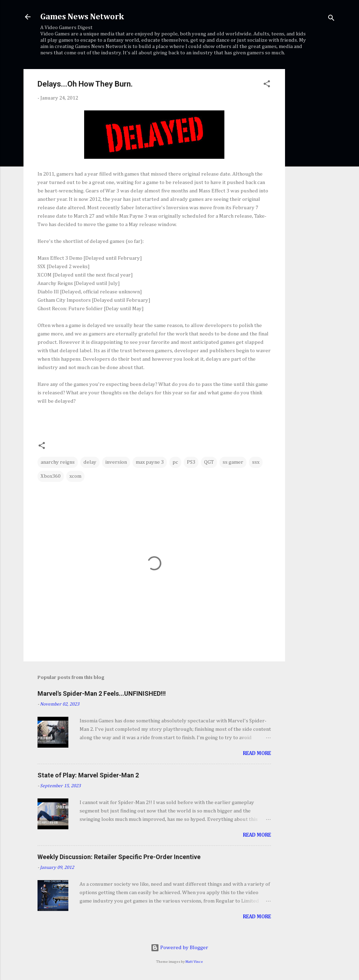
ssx (256, 462)
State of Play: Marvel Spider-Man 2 (88, 775)
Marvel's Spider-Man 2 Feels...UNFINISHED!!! (102, 693)
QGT (209, 462)
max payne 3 (150, 462)
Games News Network (82, 17)
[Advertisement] (313, 174)
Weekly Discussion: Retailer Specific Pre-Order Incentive (119, 857)
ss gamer (233, 462)
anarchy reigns (58, 462)
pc (175, 462)
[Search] (331, 19)
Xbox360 (51, 476)
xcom (75, 476)
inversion (116, 462)
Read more (257, 753)
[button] (267, 85)
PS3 (191, 462)
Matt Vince (194, 962)
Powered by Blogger (179, 948)
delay (90, 462)
